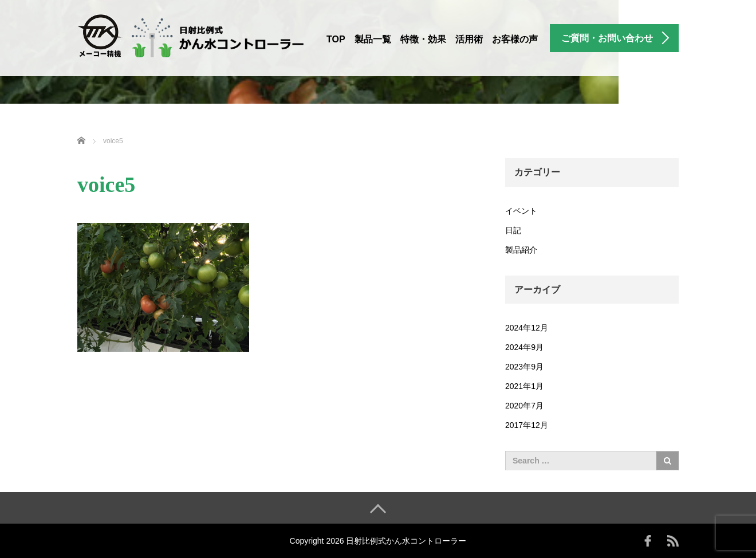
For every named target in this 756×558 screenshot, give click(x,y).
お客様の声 (515, 39)
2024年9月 (524, 347)
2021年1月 (524, 386)
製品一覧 (373, 39)
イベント (521, 211)
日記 (513, 230)
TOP (336, 39)
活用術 (469, 39)
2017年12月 (527, 425)
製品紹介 (521, 250)
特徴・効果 (423, 39)
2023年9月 (524, 367)
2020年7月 (524, 406)
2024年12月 (527, 328)
